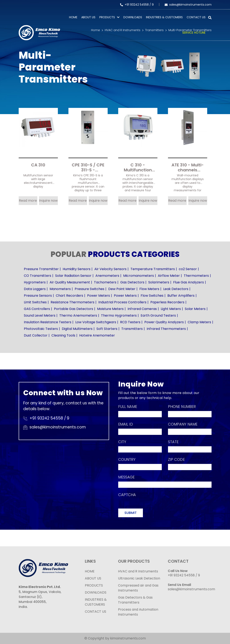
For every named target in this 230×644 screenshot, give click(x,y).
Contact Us (196, 17)
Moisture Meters (110, 309)
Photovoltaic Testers (41, 329)
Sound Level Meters (40, 315)
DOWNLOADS (96, 592)
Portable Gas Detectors (74, 309)
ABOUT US (93, 578)
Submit (131, 513)
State (173, 442)
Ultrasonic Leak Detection (139, 578)
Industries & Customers (164, 17)
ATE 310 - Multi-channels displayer (188, 167)
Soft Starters (107, 329)
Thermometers (196, 276)
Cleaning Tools (63, 335)
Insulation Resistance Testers (48, 322)
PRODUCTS (107, 17)
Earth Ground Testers (158, 315)
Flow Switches (152, 296)
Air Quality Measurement (70, 282)
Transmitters (132, 329)
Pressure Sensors (38, 296)
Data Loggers (35, 289)
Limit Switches (35, 302)
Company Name (183, 424)
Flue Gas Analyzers (189, 282)
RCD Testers (130, 322)
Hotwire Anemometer (97, 335)
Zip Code (176, 459)
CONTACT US (96, 612)
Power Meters (99, 296)
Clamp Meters (199, 322)
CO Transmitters (38, 276)
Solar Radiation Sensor (73, 276)
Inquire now (48, 201)
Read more (28, 201)
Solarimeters (159, 282)
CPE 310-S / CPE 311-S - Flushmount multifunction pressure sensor (88, 167)
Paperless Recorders (167, 302)
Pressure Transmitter (41, 269)
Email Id (126, 424)
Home (73, 17)
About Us (88, 17)
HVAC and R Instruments (138, 571)
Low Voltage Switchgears (96, 322)
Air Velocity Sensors (110, 269)
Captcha (127, 495)
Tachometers (105, 282)
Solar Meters (195, 309)
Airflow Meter (169, 276)
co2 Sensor (188, 269)
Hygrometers (35, 282)
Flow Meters (149, 289)
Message (127, 477)
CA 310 (38, 165)
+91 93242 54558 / (136, 5)
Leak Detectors (176, 289)
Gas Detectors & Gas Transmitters (135, 600)
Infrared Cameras (142, 309)
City (122, 442)
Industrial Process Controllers (122, 302)
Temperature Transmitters (153, 269)
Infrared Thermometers (166, 329)
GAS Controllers (37, 309)
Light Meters (171, 309)
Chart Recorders (69, 296)
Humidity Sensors (77, 269)
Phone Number (182, 407)
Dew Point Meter (122, 289)
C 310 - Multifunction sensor (138, 167)
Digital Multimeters (77, 329)
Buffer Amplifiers (181, 296)
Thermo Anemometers (78, 315)
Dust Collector (36, 335)
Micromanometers (139, 276)
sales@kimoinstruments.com (188, 5)
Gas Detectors (132, 282)
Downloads (133, 17)
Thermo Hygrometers (119, 315)
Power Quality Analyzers (164, 322)
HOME (90, 571)
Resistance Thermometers (72, 302)
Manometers (60, 289)
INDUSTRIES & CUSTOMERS (96, 602)
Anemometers (107, 276)
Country (127, 459)
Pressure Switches (89, 289)
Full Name (128, 407)
